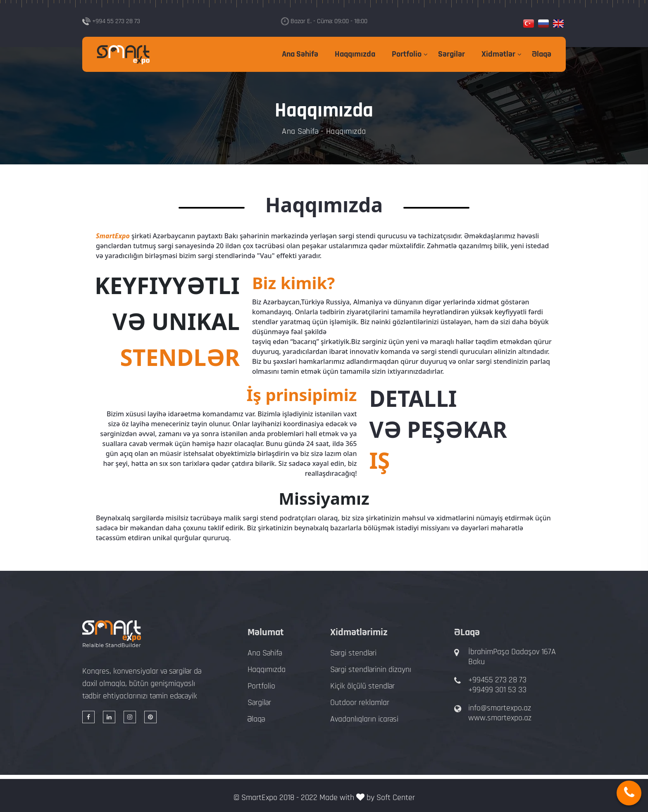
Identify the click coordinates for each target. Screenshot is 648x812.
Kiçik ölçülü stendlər (362, 686)
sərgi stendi (357, 236)
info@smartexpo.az (500, 708)
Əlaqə (542, 54)
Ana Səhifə (300, 54)
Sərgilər (451, 54)
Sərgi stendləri (353, 653)
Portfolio (407, 54)
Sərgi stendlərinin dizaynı (371, 670)
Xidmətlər (498, 54)
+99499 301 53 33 (497, 690)
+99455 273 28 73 (497, 680)
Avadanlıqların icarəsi (364, 719)
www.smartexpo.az (500, 718)
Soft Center (396, 798)
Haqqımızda (355, 54)
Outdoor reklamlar (360, 703)
